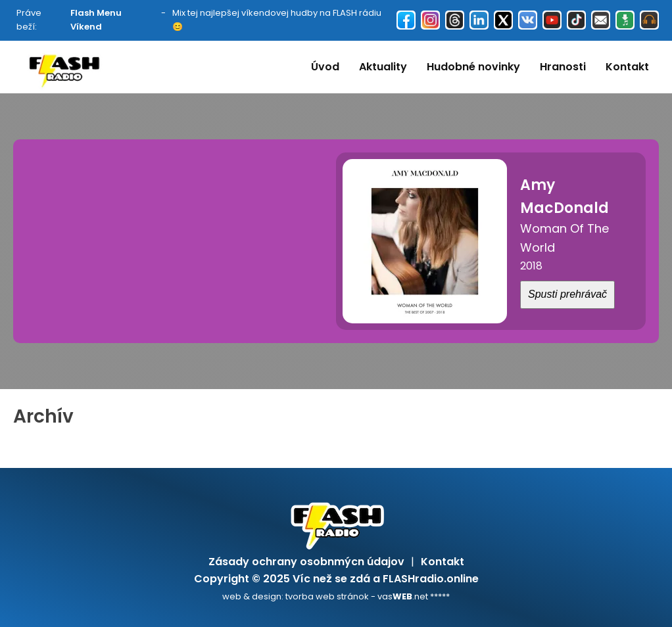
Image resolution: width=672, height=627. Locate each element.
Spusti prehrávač (567, 294)
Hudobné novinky (473, 67)
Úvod (325, 67)
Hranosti (563, 67)
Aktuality (383, 67)
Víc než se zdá (331, 579)
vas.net (403, 596)
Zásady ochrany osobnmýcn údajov (306, 562)
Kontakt (627, 67)
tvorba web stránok (327, 596)
